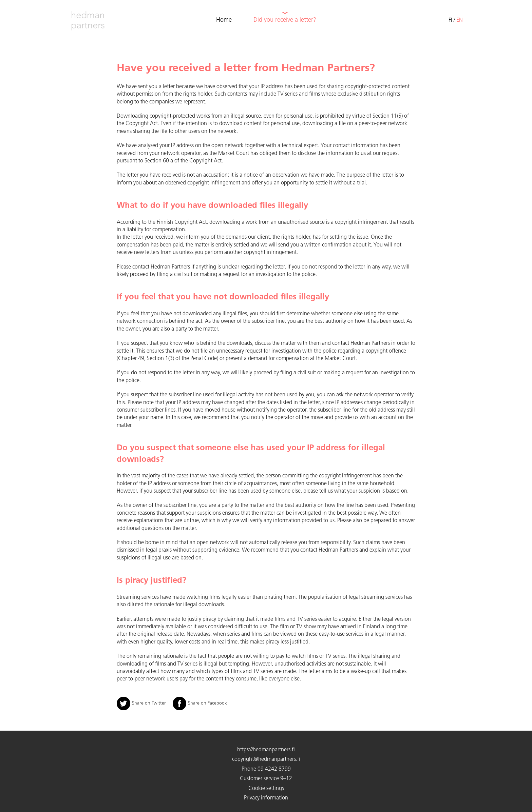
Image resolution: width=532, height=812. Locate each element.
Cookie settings (266, 789)
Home (224, 20)
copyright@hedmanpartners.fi (266, 759)
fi (450, 20)
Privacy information (266, 798)
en (460, 20)
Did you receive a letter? (285, 20)
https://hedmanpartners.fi (266, 750)
